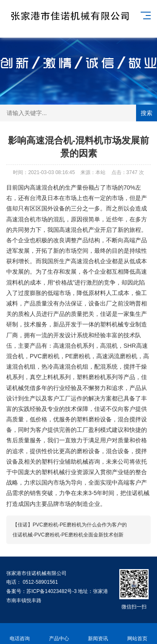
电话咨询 (20, 634)
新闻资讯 (98, 634)
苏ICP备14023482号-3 (52, 591)
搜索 (147, 113)
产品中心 (59, 634)
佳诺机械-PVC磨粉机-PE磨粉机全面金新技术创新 (68, 535)
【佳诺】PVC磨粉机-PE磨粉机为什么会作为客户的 (70, 525)
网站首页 (137, 634)
